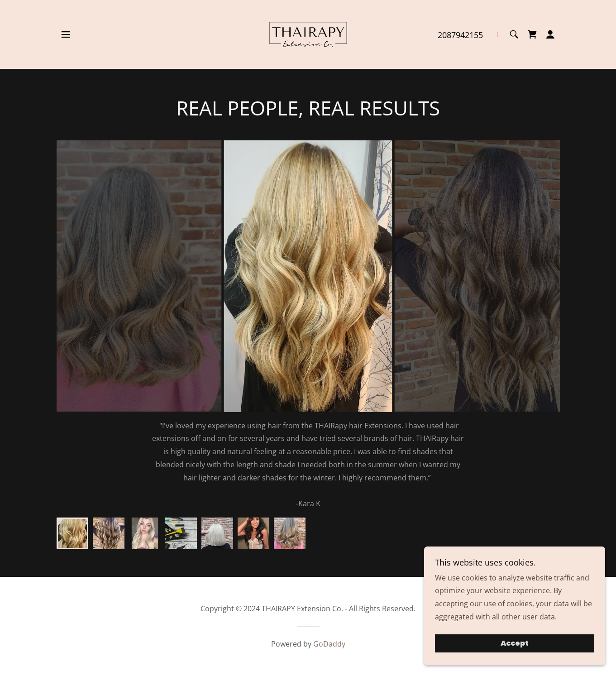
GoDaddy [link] (329, 644)
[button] (66, 34)
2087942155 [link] (460, 35)
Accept (515, 644)
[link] (308, 34)
